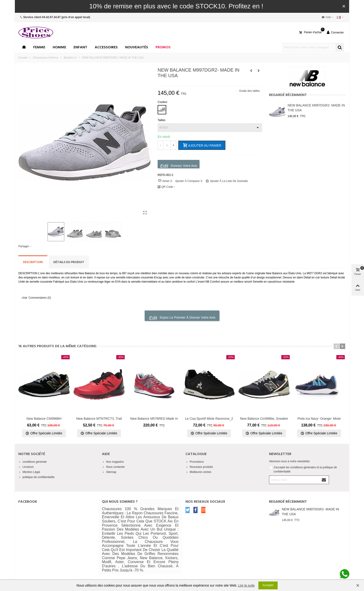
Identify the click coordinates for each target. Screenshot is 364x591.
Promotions (195, 462)
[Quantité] (167, 145)
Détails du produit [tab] (69, 262)
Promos (163, 47)
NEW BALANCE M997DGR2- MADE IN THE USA (316, 108)
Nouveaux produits (199, 467)
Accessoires (106, 47)
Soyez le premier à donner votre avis (182, 318)
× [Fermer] (344, 6)
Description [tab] (33, 262)
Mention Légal (29, 472)
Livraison (26, 467)
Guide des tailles (249, 91)
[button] (336, 346)
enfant (80, 47)
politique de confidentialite (36, 477)
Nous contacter (113, 467)
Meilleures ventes (198, 472)
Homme (59, 47)
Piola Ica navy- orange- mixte (319, 419)
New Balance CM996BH (44, 419)
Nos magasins (113, 462)
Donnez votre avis (179, 166)
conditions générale (32, 462)
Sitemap (109, 472)
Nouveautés (137, 47)
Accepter (268, 585)
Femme (39, 47)
